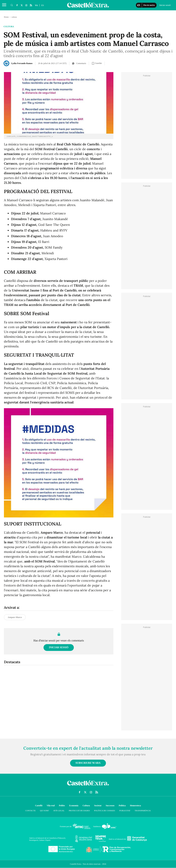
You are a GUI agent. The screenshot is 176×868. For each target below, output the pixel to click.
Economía (74, 806)
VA (36, 5)
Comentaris (79, 63)
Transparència (143, 811)
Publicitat (125, 811)
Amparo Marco (15, 617)
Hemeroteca (136, 806)
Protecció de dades (79, 811)
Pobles (62, 806)
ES (43, 5)
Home (6, 17)
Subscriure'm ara (88, 763)
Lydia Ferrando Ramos (22, 63)
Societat (98, 806)
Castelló (39, 806)
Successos (110, 806)
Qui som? (44, 811)
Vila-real (51, 806)
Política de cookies (105, 811)
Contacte (30, 811)
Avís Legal (59, 811)
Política (122, 806)
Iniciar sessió (59, 647)
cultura (9, 27)
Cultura (86, 806)
